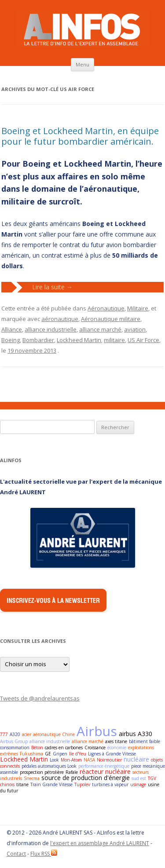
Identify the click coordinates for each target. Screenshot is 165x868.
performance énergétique (104, 766)
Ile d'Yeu (78, 754)
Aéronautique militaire (111, 319)
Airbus (97, 731)
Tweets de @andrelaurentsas (40, 698)
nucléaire (136, 759)
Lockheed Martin (79, 340)
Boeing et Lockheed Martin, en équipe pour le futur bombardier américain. (80, 136)
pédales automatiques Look (49, 766)
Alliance (12, 329)
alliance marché (100, 329)
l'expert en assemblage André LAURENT (100, 843)
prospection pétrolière (42, 772)
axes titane (116, 741)
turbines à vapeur (110, 784)
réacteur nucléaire (105, 771)
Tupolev (82, 784)
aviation (135, 329)
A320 (15, 734)
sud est (139, 778)
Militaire (138, 308)
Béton (37, 748)
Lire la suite (52, 287)
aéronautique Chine (54, 734)
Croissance (95, 748)
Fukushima (31, 754)
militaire (114, 340)
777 (4, 734)
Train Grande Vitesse (51, 784)
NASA (89, 760)
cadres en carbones (64, 748)
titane (22, 784)
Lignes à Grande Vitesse (112, 754)
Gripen (60, 754)
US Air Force (143, 340)
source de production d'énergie (86, 778)
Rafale (72, 772)
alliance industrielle (51, 329)
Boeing (11, 340)
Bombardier (38, 340)
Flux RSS (44, 854)
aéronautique (60, 319)
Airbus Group (14, 741)
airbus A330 (136, 734)
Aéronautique (106, 308)
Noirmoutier (109, 760)
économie (117, 748)
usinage (138, 784)
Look (54, 760)
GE (48, 754)
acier (27, 734)
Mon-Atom (71, 760)
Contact (16, 854)
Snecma (32, 778)
